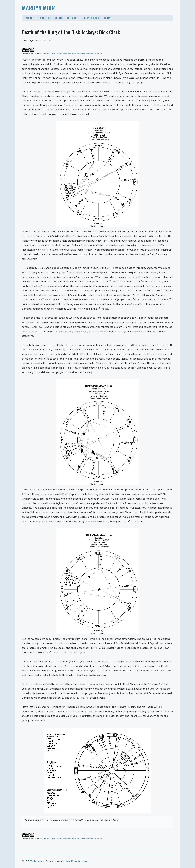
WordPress (72, 861)
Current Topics (43, 18)
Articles (59, 18)
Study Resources (92, 18)
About (29, 18)
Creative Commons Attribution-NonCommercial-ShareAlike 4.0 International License (72, 53)
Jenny (84, 861)
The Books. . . (73, 18)
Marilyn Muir (38, 8)
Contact (108, 18)
